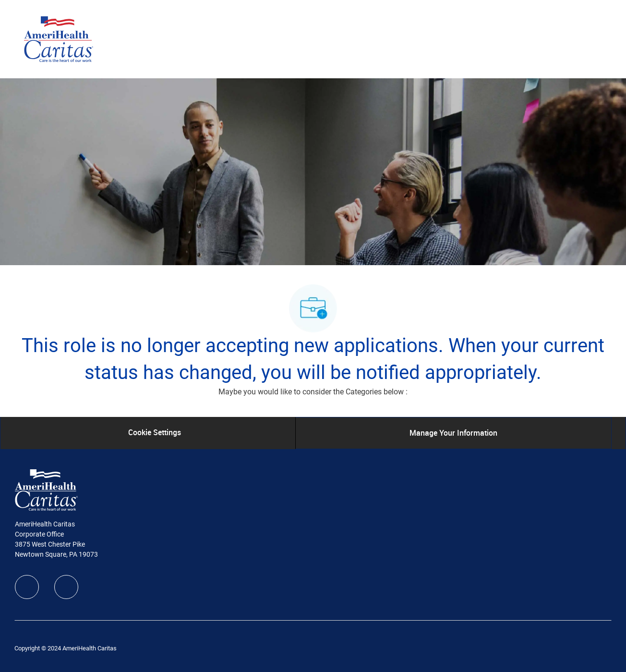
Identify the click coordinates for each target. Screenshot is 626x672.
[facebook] (27, 587)
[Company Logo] (59, 38)
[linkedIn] (66, 587)
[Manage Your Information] (453, 433)
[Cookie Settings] (155, 433)
